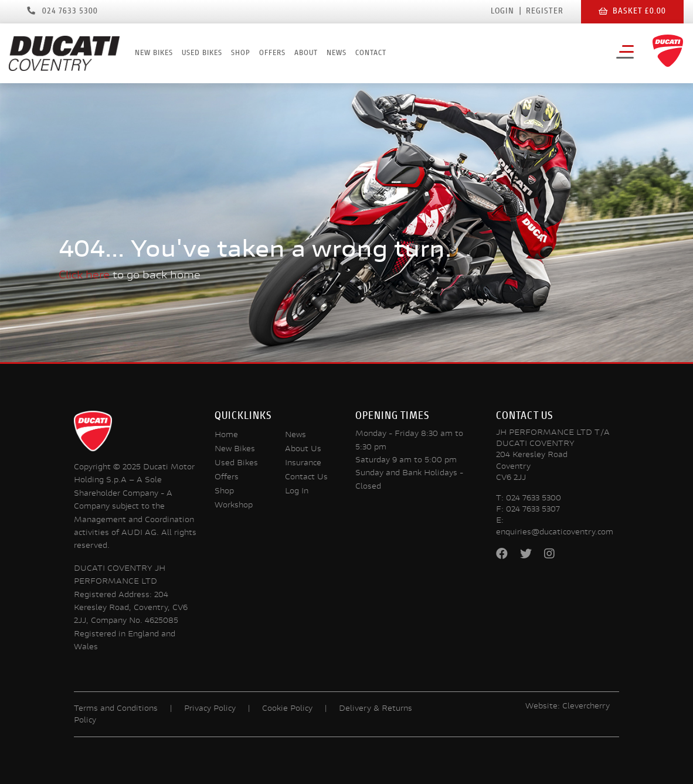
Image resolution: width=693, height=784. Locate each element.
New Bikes (154, 53)
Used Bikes (202, 53)
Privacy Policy (210, 709)
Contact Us (306, 478)
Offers (272, 53)
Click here (84, 276)
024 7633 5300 (534, 499)
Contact (371, 53)
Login (502, 12)
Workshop (234, 506)
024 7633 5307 (533, 510)
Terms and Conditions (116, 709)
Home (226, 435)
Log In (297, 492)
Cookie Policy (287, 709)
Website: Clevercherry (568, 707)
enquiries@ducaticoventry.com (555, 533)
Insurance (303, 463)
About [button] (306, 53)
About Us (303, 449)
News (337, 53)
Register (545, 12)
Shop (241, 53)
